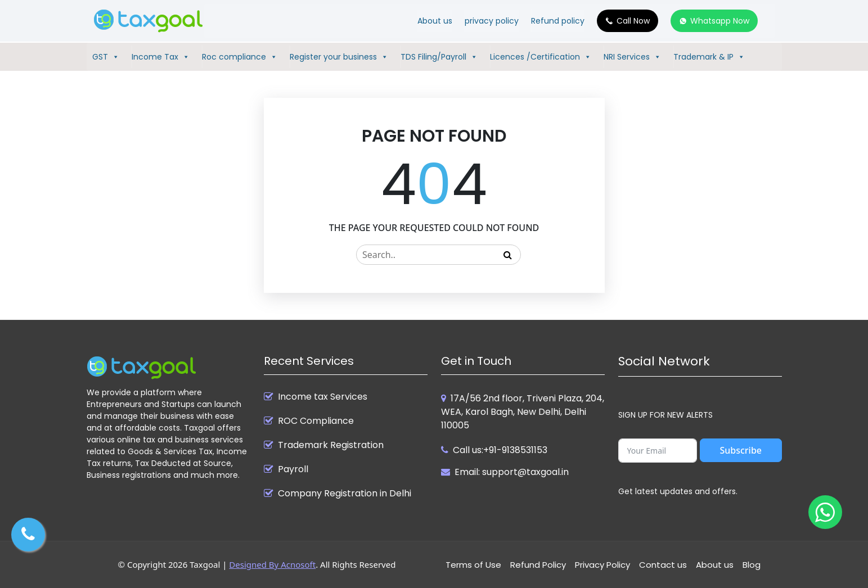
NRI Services (632, 57)
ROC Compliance (316, 421)
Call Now (633, 21)
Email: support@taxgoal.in (512, 472)
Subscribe (741, 450)
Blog (752, 565)
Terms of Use (473, 565)
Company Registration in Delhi (345, 494)
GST (106, 57)
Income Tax (161, 57)
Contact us (663, 565)
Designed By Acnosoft (272, 564)
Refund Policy (538, 565)
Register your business (339, 57)
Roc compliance (240, 57)
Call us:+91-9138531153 (500, 450)
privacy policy (492, 21)
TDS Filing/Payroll (439, 57)
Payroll (293, 469)
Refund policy (558, 21)
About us (435, 21)
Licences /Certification (541, 57)
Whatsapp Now (720, 21)
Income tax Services (323, 397)
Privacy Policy (602, 565)
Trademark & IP (709, 57)
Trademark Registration (331, 445)
